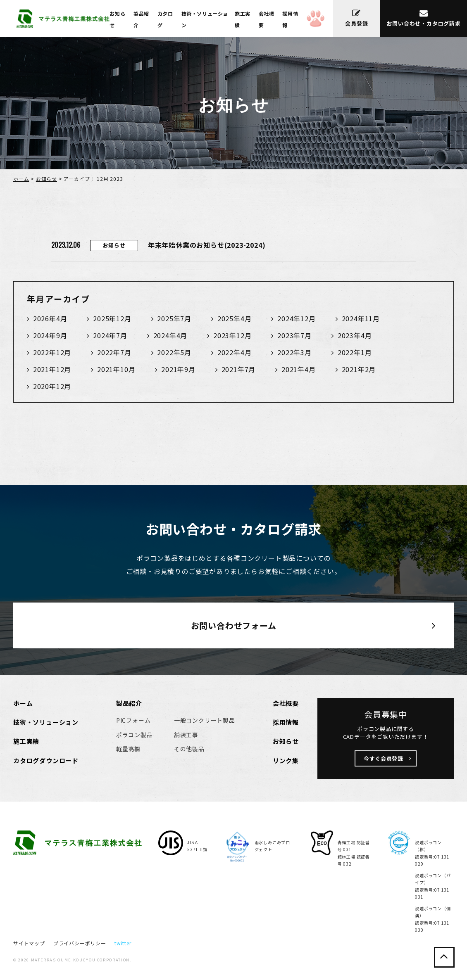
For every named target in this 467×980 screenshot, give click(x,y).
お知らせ (46, 179)
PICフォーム (133, 720)
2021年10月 (116, 369)
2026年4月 (50, 318)
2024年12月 (296, 318)
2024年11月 (361, 318)
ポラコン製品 (135, 735)
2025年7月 (174, 318)
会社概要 (286, 703)
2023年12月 (232, 335)
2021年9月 (178, 369)
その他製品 (189, 749)
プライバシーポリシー (80, 943)
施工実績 (26, 741)
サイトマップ (29, 943)
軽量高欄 (128, 749)
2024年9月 (50, 335)
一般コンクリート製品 (205, 720)
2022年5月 (174, 352)
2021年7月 (239, 369)
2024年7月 (110, 335)
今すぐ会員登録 (384, 758)
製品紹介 (129, 703)
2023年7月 (294, 335)
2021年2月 (359, 369)
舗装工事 (186, 735)
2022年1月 (355, 352)
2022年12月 (52, 352)
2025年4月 (235, 318)
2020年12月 (52, 386)
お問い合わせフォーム (234, 625)
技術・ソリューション (46, 722)
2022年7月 (114, 352)
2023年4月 (355, 335)
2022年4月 (235, 352)
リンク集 (286, 761)
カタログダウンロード (46, 761)
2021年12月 (52, 369)
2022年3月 (294, 352)
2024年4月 (170, 335)
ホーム (21, 179)
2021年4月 (299, 369)
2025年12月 (112, 318)
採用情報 (286, 722)
